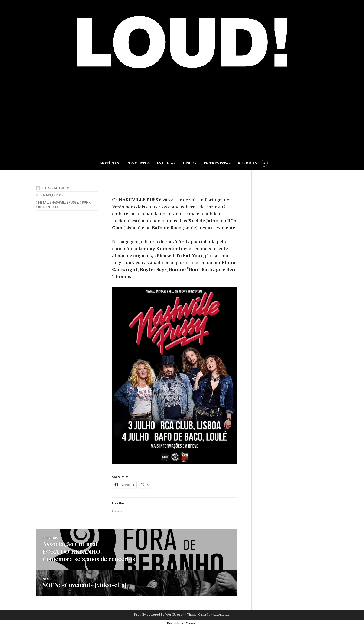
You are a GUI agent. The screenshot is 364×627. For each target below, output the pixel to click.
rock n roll (48, 207)
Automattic (221, 614)
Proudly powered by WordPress (158, 614)
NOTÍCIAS (110, 163)
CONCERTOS (138, 163)
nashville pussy (65, 202)
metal (43, 202)
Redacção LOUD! (55, 188)
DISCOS (190, 163)
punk (86, 202)
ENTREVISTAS (217, 163)
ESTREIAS (166, 163)
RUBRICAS (247, 163)
